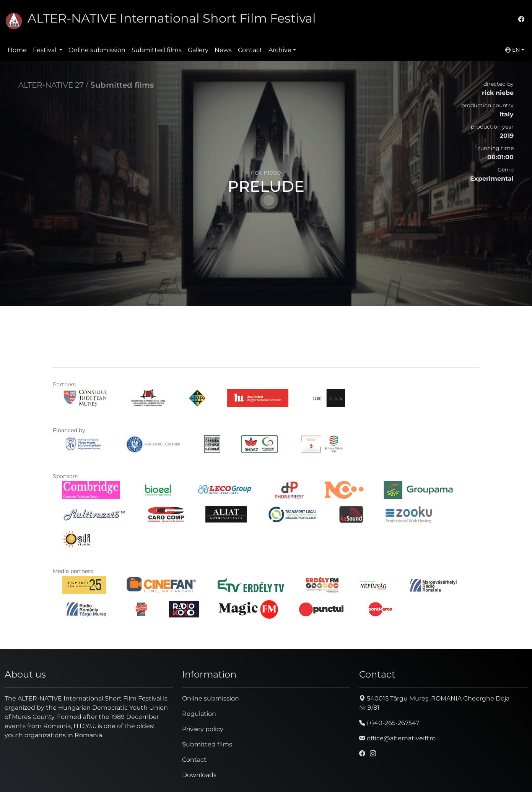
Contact (250, 50)
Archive (280, 50)
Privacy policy (203, 729)
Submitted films (157, 50)
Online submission (97, 50)
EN (512, 50)
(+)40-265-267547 (389, 723)
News (223, 50)
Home (17, 50)
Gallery (198, 50)
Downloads (199, 775)
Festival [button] (45, 50)
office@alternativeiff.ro (397, 738)
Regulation (199, 714)
